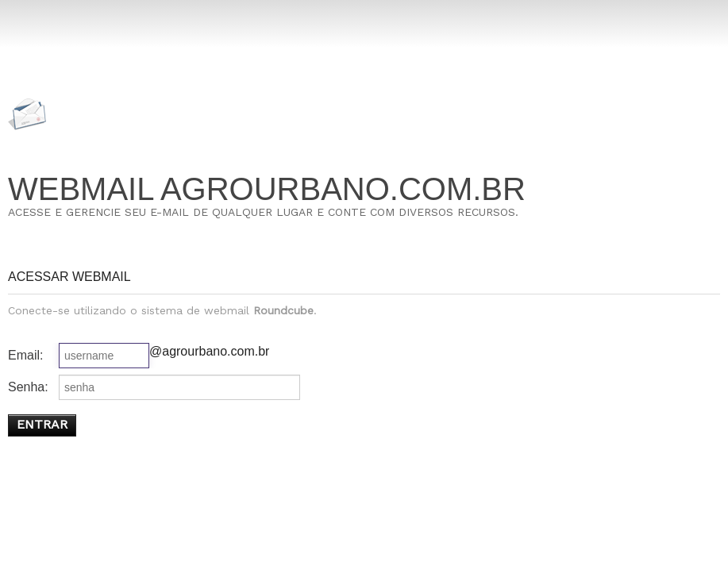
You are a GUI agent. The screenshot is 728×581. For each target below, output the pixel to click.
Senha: (28, 387)
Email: (25, 355)
